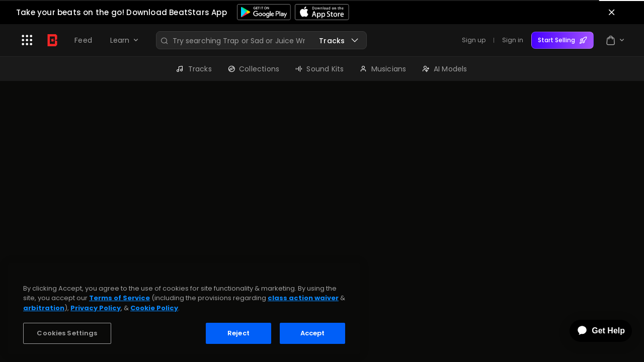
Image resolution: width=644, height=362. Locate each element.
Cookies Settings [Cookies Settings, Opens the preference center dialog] (67, 333)
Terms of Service (119, 298)
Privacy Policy (96, 308)
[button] (27, 40)
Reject (238, 333)
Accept (313, 333)
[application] (594, 331)
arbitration (44, 308)
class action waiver (303, 298)
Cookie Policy (154, 308)
